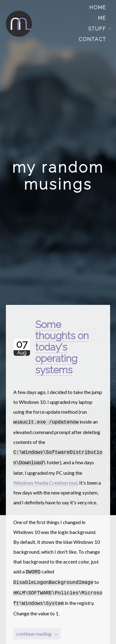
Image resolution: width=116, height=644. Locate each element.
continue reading (34, 629)
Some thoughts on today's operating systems (62, 347)
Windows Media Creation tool (45, 481)
